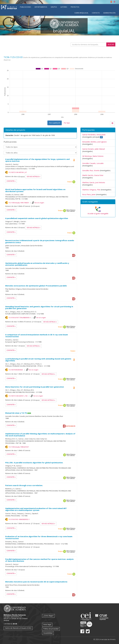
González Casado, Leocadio (93, 163)
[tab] (98, 202)
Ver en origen (39, 203)
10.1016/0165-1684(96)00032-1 (19, 519)
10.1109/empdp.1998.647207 (19, 447)
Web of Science (71, 211)
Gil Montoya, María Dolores (93, 156)
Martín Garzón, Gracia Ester (93, 175)
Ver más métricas (34, 177)
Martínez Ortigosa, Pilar (91, 190)
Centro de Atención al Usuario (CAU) (18, 628)
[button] (98, 202)
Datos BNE (71, 426)
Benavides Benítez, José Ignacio (94, 142)
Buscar (111, 44)
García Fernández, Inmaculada (94, 135)
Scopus (70, 182)
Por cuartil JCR (55, 123)
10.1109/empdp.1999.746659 (19, 203)
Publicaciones (25, 7)
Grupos (54, 7)
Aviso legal (47, 624)
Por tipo (67, 123)
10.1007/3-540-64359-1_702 (18, 396)
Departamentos (41, 7)
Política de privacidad (51, 629)
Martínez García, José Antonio (94, 182)
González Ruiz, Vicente (91, 170)
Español (111, 2)
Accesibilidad (48, 633)
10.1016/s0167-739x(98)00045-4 (20, 318)
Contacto (96, 13)
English (114, 2)
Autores (64, 7)
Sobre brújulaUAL (81, 13)
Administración (109, 13)
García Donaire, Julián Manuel (94, 149)
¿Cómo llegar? (48, 616)
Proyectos (75, 7)
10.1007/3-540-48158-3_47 (18, 172)
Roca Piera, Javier (89, 194)
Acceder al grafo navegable (98, 214)
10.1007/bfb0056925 (16, 370)
